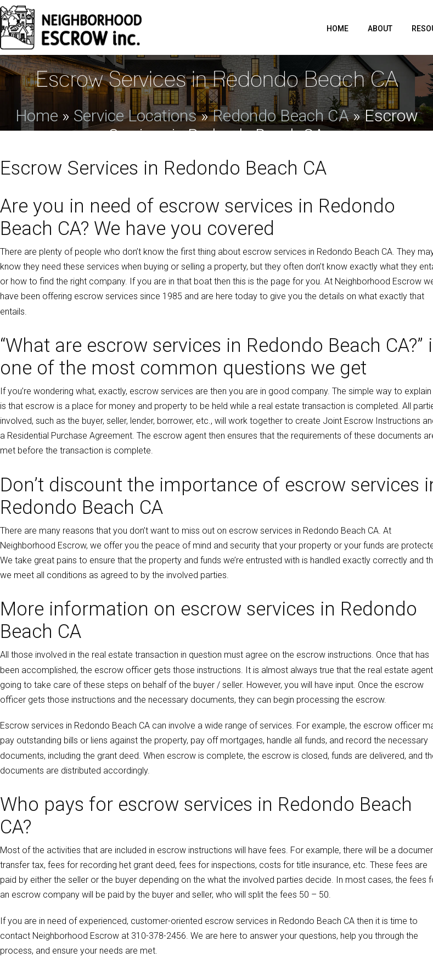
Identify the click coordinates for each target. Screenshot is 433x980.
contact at (93, 936)
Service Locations (135, 116)
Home (338, 29)
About (380, 29)
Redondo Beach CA (281, 116)
